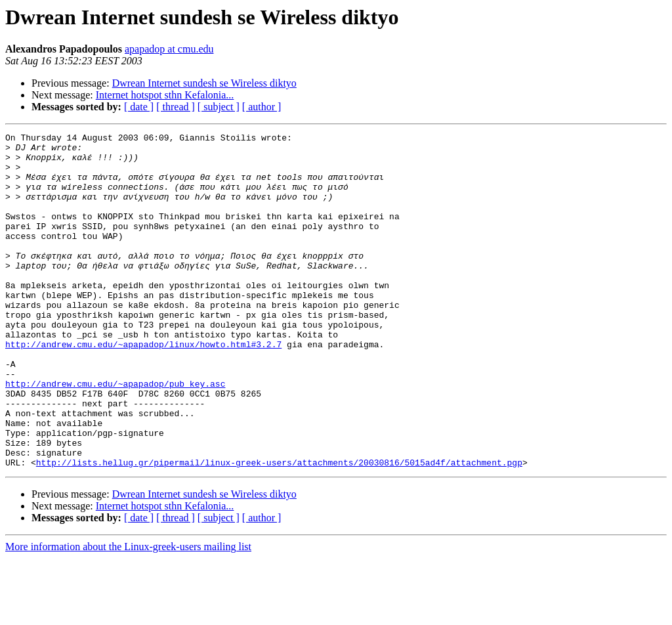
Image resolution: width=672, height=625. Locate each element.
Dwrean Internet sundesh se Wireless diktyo (204, 83)
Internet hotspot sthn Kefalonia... (165, 95)
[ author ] (262, 107)
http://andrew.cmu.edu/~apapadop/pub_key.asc (115, 435)
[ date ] (139, 107)
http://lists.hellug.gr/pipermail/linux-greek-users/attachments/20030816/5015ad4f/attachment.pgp (279, 529)
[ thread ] (176, 107)
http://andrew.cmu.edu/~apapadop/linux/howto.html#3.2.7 (143, 387)
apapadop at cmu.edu (169, 49)
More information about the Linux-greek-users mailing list (128, 614)
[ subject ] (219, 107)
